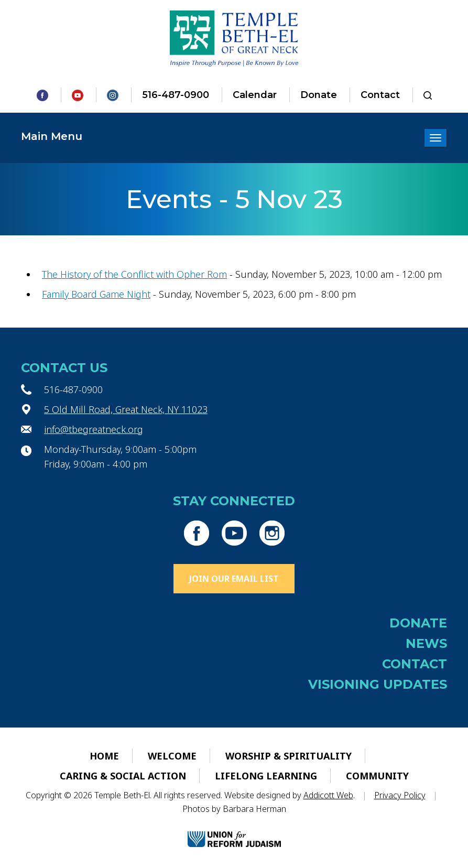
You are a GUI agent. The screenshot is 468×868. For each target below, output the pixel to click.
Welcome (172, 756)
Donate (319, 95)
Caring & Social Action (123, 776)
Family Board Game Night (96, 294)
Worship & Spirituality (289, 756)
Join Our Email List (234, 579)
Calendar (255, 95)
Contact (380, 95)
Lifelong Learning (266, 776)
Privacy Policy (400, 795)
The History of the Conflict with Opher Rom (134, 274)
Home (104, 756)
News (426, 643)
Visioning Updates (378, 684)
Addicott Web (328, 795)
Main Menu (52, 136)
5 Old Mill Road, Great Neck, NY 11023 (126, 409)
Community (377, 776)
